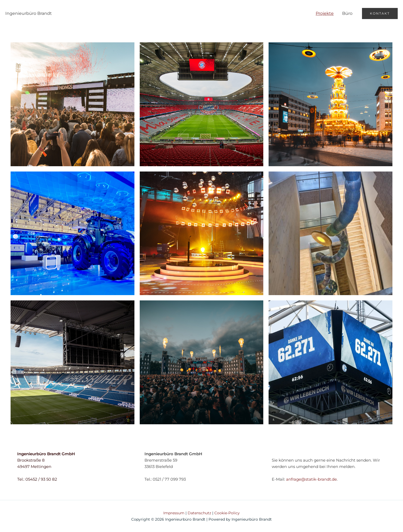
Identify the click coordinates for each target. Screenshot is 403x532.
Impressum (174, 513)
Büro (347, 13)
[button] (380, 13)
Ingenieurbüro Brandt (29, 13)
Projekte (325, 13)
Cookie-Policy (227, 513)
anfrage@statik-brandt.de (311, 479)
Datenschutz (199, 513)
